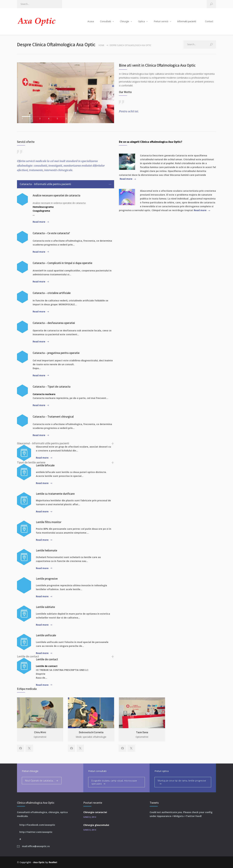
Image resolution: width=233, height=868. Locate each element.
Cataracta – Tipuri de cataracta (52, 387)
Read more (39, 222)
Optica (141, 21)
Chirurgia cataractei (95, 812)
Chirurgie (125, 21)
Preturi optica (162, 771)
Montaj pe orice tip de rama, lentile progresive (182, 780)
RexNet (53, 862)
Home (101, 45)
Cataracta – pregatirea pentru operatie (56, 353)
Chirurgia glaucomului (96, 825)
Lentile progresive (47, 579)
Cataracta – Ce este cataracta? (51, 233)
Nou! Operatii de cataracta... (40, 780)
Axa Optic (39, 862)
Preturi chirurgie (30, 771)
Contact (209, 21)
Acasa (91, 21)
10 (105, 118)
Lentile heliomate (47, 550)
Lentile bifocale (45, 465)
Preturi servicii (161, 21)
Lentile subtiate (45, 607)
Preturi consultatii (97, 771)
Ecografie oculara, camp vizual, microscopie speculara (114, 782)
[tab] (66, 184)
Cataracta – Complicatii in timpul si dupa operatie (62, 263)
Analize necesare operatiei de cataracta (56, 195)
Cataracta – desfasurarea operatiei (54, 323)
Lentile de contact (47, 659)
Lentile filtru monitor (49, 522)
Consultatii (105, 21)
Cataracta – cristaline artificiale (52, 293)
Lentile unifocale (46, 635)
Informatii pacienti (187, 21)
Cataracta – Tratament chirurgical (53, 417)
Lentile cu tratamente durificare (55, 494)
